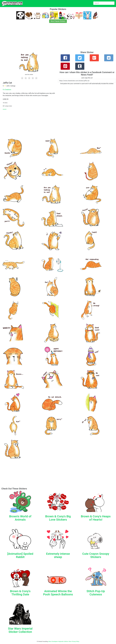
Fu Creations (7, 90)
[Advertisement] (56, 38)
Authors (66, 641)
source (5, 109)
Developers (55, 641)
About (50, 641)
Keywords (61, 641)
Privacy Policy (76, 641)
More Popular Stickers (58, 21)
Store (70, 641)
